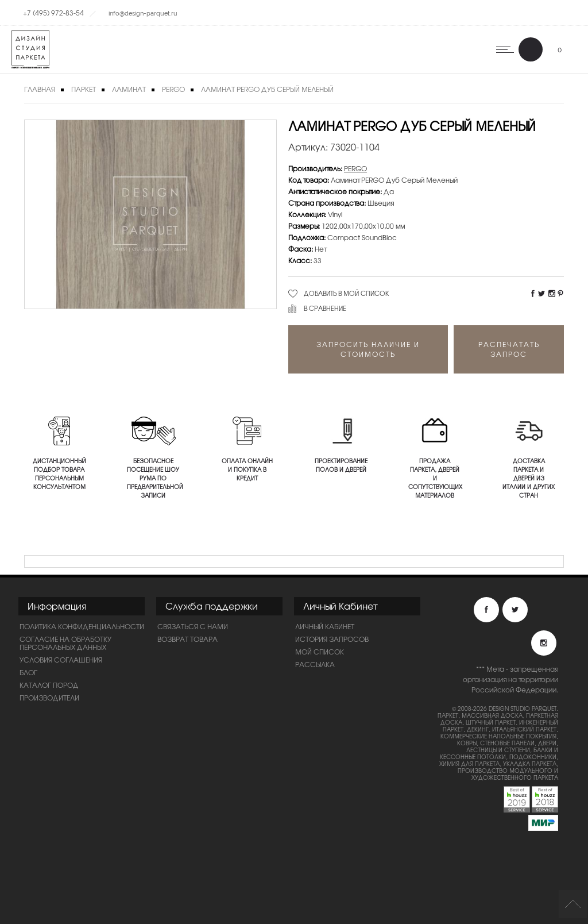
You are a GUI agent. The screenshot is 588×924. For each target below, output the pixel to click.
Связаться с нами (193, 626)
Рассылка (315, 664)
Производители (49, 698)
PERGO (173, 89)
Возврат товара (187, 639)
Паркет (84, 89)
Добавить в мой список (347, 293)
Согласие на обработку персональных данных (65, 643)
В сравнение (325, 308)
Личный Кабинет (325, 626)
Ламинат (129, 89)
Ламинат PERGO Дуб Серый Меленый (267, 89)
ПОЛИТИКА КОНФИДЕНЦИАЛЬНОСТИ (82, 626)
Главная (40, 89)
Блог (28, 672)
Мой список (320, 652)
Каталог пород (49, 685)
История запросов (332, 639)
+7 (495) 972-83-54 (53, 13)
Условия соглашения (61, 660)
